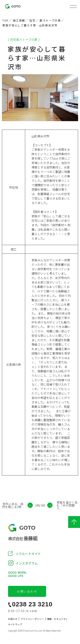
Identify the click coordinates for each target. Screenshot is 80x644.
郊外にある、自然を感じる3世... (13, 505)
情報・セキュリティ (57, 619)
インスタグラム (27, 563)
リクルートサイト (28, 554)
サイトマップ (15, 624)
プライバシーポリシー (32, 619)
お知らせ (13, 619)
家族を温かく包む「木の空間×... (67, 505)
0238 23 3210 (32, 604)
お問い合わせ (27, 591)
